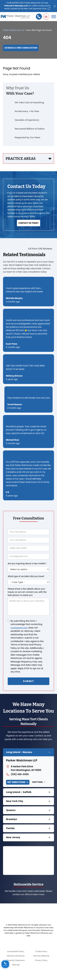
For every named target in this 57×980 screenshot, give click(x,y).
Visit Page (37, 782)
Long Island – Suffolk (19, 792)
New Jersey (13, 837)
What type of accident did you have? (26, 576)
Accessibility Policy (16, 951)
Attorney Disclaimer (16, 956)
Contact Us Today (28, 223)
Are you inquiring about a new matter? (27, 564)
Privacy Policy (41, 960)
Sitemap (16, 965)
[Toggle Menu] (54, 17)
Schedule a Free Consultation (21, 48)
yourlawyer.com (19, 628)
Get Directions (16, 782)
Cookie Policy (41, 951)
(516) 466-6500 (17, 774)
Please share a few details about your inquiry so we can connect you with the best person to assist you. (27, 592)
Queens (11, 810)
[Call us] (39, 17)
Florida (10, 828)
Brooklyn (12, 819)
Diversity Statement (16, 960)
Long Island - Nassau (19, 752)
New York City (15, 801)
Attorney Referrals (41, 956)
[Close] (55, 6)
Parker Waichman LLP (14, 30)
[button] (46, 17)
